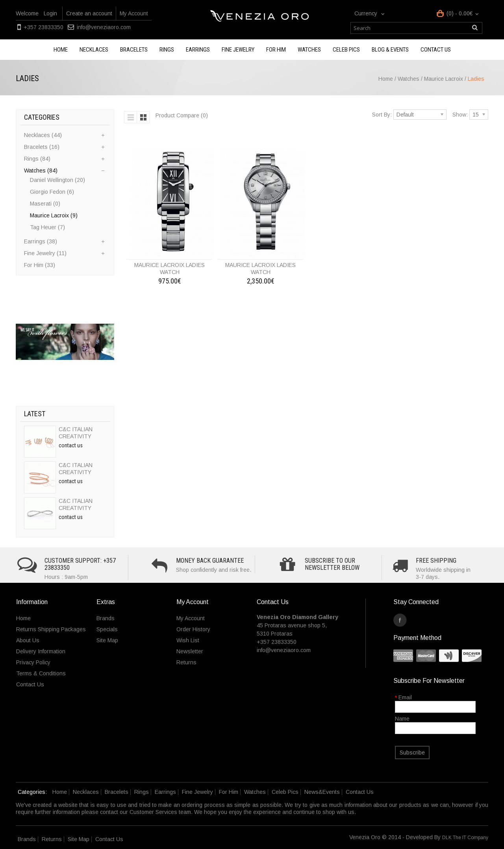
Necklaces (94, 50)
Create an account (89, 13)
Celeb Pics (346, 50)
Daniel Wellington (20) (57, 180)
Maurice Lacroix (444, 79)
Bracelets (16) (42, 147)
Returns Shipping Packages (51, 629)
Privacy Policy (33, 662)
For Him (276, 50)
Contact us (436, 50)
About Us (28, 640)
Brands (106, 618)
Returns (186, 662)
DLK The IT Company (465, 838)
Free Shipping (436, 561)
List (131, 117)
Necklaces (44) (43, 135)
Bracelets (134, 50)
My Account (134, 13)
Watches (309, 50)
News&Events (322, 792)
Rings (167, 50)
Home (61, 50)
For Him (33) (40, 265)
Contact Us (30, 684)
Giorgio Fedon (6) (52, 192)
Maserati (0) (45, 204)
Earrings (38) (41, 241)
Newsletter (190, 651)
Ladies (476, 79)
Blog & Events (390, 50)
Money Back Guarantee (210, 561)
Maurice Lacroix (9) (54, 215)
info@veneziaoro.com (104, 27)
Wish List (188, 640)
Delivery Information (41, 651)
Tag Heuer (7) (47, 227)
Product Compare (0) (182, 115)
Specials (107, 629)
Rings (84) (37, 159)
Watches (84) (41, 171)
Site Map (107, 640)
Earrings (198, 50)
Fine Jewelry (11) (45, 253)
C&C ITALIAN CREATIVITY (76, 433)
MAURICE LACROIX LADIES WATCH (170, 269)
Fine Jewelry (238, 50)
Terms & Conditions (41, 673)
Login (50, 13)
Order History (193, 629)
